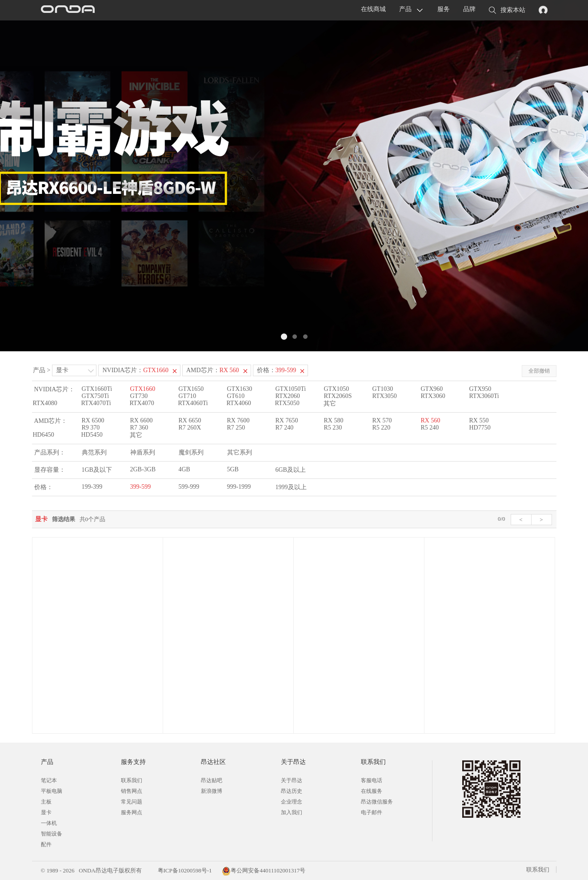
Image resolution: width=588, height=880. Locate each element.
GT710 (188, 396)
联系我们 (132, 780)
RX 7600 (238, 420)
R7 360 (139, 428)
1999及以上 (291, 487)
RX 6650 (190, 420)
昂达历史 (292, 791)
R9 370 (91, 428)
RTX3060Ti (484, 396)
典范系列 (94, 452)
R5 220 (382, 428)
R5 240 (430, 428)
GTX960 (432, 389)
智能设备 (52, 834)
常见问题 (132, 802)
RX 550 (479, 420)
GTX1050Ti (291, 389)
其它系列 (240, 452)
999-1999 (239, 487)
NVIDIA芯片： (135, 370)
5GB (233, 469)
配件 (46, 844)
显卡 (62, 370)
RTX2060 (288, 396)
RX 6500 (93, 420)
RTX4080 (45, 403)
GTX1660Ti (97, 389)
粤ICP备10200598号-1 (184, 870)
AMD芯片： (213, 370)
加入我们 (292, 812)
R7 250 (236, 428)
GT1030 (383, 389)
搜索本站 (507, 11)
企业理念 (292, 802)
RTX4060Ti (193, 403)
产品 (405, 9)
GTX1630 (240, 389)
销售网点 (132, 791)
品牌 (469, 9)
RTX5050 (287, 403)
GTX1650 (191, 389)
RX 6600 (142, 420)
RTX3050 (385, 396)
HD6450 (44, 435)
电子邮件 (372, 812)
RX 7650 (287, 420)
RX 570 (382, 420)
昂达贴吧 (212, 780)
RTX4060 (239, 403)
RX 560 (431, 420)
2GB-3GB (143, 469)
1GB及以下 (97, 470)
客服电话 (372, 780)
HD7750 (480, 428)
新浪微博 (212, 791)
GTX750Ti (96, 396)
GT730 (139, 396)
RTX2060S (338, 396)
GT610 (236, 396)
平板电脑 (52, 791)
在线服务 (372, 791)
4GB (184, 469)
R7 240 (285, 428)
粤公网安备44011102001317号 (264, 870)
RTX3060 (433, 396)
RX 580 (334, 420)
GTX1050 (337, 389)
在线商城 (373, 9)
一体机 (49, 823)
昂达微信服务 (377, 802)
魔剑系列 (191, 452)
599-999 (189, 487)
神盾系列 (143, 452)
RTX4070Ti (96, 403)
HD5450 (92, 435)
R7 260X (190, 428)
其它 (330, 404)
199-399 (92, 487)
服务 (444, 9)
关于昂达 (292, 780)
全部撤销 (539, 371)
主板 (46, 802)
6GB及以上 (291, 470)
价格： (277, 370)
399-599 (141, 487)
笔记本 (49, 780)
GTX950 (480, 389)
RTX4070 (142, 403)
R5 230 (333, 428)
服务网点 (132, 812)
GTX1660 (143, 389)
